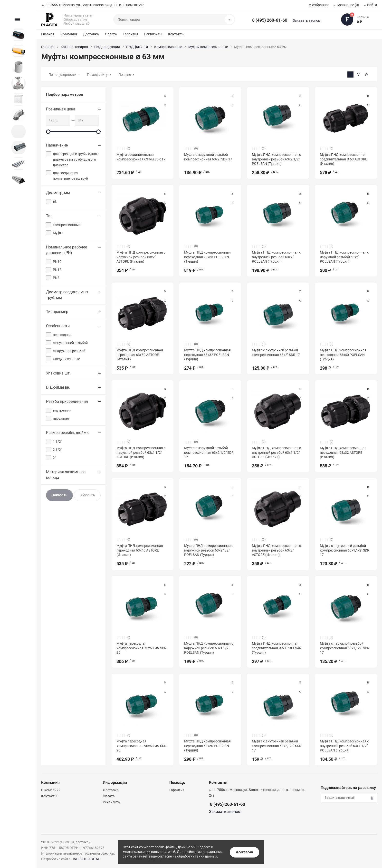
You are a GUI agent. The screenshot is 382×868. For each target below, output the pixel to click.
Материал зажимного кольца (66, 475)
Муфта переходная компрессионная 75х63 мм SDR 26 (141, 648)
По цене (125, 75)
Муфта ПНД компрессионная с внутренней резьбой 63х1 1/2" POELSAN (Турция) (344, 746)
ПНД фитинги (137, 47)
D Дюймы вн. (58, 387)
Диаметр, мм (58, 193)
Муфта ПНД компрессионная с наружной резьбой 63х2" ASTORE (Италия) (141, 257)
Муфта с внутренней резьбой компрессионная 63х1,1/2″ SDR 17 (345, 550)
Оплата (111, 34)
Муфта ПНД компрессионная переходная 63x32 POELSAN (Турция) (207, 355)
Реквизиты (153, 34)
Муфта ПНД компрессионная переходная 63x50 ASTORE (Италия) (140, 355)
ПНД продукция (107, 47)
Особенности (58, 326)
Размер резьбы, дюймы (68, 433)
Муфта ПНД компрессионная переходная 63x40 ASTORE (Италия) (140, 550)
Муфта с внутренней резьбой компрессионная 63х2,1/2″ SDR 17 (277, 746)
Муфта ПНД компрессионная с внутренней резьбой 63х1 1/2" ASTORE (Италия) (276, 452)
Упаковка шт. (58, 373)
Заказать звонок (306, 20)
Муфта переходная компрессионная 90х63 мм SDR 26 (141, 746)
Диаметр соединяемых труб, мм (67, 295)
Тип (49, 216)
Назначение (57, 145)
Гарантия (130, 34)
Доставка (91, 34)
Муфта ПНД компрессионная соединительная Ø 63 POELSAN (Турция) (277, 648)
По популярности (62, 75)
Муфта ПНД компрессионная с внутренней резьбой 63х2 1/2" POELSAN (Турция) (276, 159)
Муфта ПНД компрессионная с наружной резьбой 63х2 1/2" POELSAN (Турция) (209, 550)
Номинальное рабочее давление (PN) (67, 250)
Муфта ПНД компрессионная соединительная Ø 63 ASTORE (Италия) (344, 159)
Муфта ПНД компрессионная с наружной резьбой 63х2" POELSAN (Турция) (344, 257)
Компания (69, 34)
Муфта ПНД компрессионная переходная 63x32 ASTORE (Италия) (343, 452)
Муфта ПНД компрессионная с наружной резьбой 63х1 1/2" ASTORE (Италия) (141, 452)
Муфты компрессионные (208, 47)
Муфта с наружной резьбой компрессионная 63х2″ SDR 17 (208, 157)
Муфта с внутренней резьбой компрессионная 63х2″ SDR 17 (276, 352)
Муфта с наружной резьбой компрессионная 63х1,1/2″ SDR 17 (345, 648)
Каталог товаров (74, 47)
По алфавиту (97, 75)
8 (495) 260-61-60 (270, 20)
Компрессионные (168, 47)
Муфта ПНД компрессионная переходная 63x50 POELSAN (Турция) (207, 746)
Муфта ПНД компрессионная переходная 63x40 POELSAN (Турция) (343, 355)
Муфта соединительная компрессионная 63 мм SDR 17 (141, 157)
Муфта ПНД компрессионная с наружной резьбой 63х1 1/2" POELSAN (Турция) (209, 648)
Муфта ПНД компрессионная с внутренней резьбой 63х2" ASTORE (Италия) (276, 550)
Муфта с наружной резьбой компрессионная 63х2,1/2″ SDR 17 (209, 452)
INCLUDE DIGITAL (86, 859)
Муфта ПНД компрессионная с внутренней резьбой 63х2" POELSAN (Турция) (276, 257)
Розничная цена (61, 109)
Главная (48, 34)
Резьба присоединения (67, 401)
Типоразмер (57, 312)
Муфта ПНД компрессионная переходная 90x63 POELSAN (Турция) (207, 257)
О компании (51, 790)
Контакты (176, 34)
